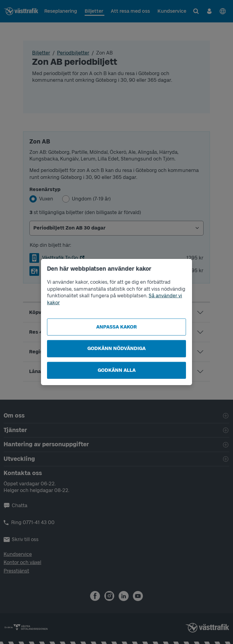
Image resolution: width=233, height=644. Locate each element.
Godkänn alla (117, 370)
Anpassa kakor (116, 327)
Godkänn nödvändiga (116, 348)
